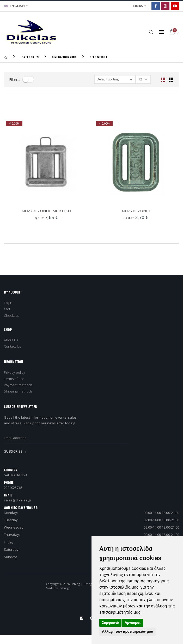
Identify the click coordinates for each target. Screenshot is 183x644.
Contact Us (12, 346)
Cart (7, 309)
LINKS (138, 6)
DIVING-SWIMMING (64, 57)
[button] (151, 32)
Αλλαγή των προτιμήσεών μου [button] (127, 631)
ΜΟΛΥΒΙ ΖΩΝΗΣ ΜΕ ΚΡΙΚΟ (46, 211)
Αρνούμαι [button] (133, 623)
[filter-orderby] (115, 79)
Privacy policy (14, 372)
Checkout (11, 315)
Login (8, 303)
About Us (11, 340)
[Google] (175, 6)
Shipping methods (18, 391)
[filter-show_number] (143, 79)
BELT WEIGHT (99, 57)
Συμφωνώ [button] (110, 623)
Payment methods (18, 385)
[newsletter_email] (66, 438)
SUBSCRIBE (16, 451)
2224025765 (13, 488)
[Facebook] (156, 6)
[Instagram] (165, 6)
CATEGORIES (30, 57)
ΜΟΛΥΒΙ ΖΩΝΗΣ (137, 211)
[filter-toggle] (28, 79)
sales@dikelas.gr (18, 500)
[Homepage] (6, 57)
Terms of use (14, 379)
